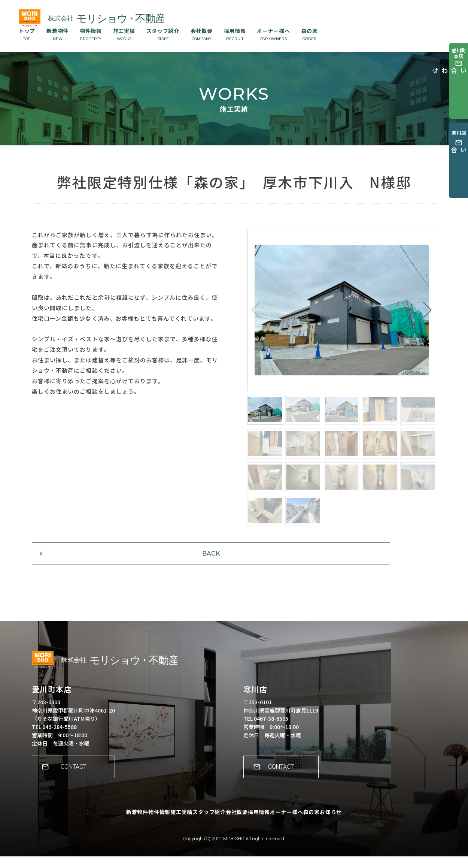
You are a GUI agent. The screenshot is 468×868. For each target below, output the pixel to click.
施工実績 (124, 34)
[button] (427, 310)
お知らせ (362, 829)
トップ (27, 34)
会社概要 (202, 34)
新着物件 (57, 34)
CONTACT (77, 784)
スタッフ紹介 (163, 34)
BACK (79, 563)
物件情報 (91, 34)
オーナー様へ (273, 34)
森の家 (310, 34)
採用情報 (235, 34)
